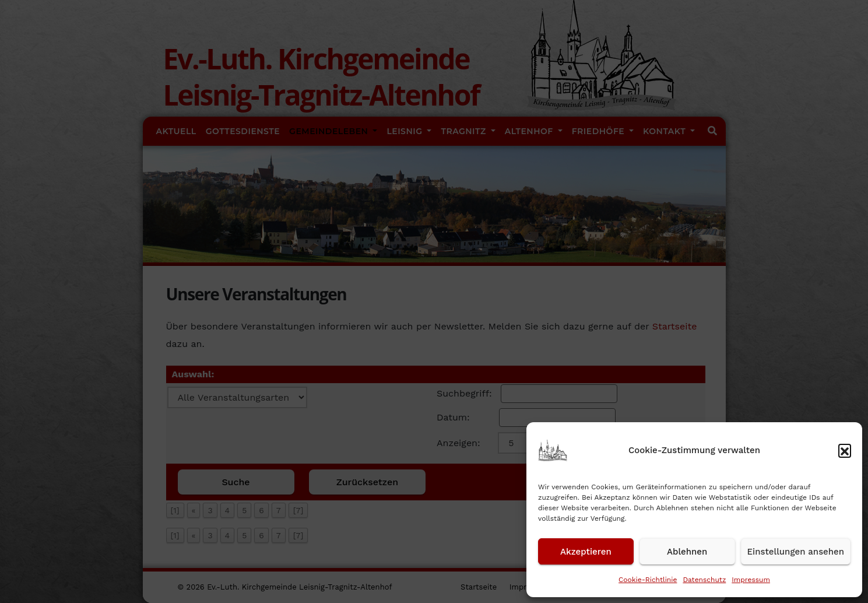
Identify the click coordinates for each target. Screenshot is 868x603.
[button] (845, 450)
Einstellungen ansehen (796, 552)
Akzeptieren (586, 552)
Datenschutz (704, 580)
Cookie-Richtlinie (648, 580)
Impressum (751, 580)
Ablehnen (687, 552)
